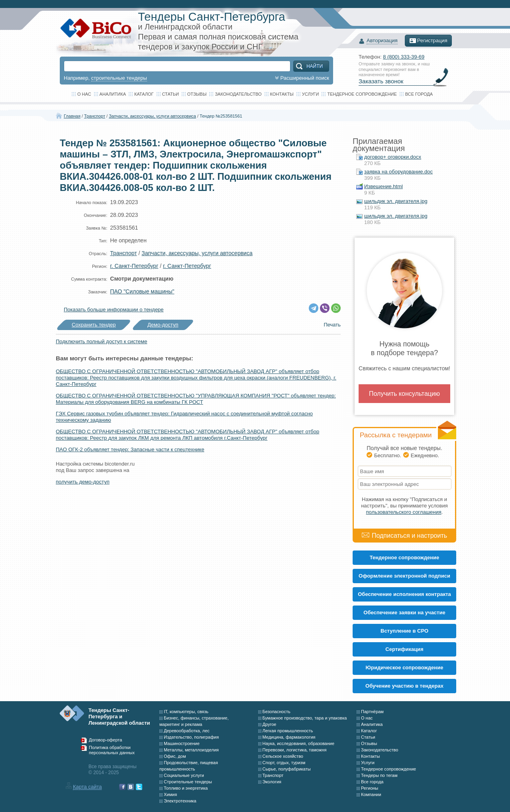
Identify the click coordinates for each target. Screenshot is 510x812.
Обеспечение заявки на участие (404, 612)
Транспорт (95, 116)
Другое (270, 724)
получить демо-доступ (83, 482)
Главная (72, 116)
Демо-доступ (163, 325)
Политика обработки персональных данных (112, 750)
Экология (272, 782)
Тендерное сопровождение (362, 94)
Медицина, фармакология (289, 737)
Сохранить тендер (94, 325)
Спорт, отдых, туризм (284, 763)
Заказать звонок (381, 81)
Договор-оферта (105, 740)
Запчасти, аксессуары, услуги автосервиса (152, 116)
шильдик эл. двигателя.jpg (396, 201)
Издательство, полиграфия (191, 737)
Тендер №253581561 (221, 116)
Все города (419, 94)
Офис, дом (175, 756)
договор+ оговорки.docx (393, 157)
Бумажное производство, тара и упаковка (305, 718)
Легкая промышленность (288, 731)
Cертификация (404, 649)
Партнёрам (372, 712)
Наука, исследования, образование (299, 743)
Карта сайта (87, 787)
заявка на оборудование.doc (398, 172)
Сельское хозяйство (283, 756)
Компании (371, 794)
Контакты (282, 94)
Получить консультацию (404, 394)
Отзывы (197, 94)
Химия (170, 794)
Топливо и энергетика (186, 788)
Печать (332, 325)
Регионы (370, 788)
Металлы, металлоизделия (191, 750)
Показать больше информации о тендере (114, 310)
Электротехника (180, 801)
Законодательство (238, 94)
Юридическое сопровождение (405, 667)
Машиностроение (182, 743)
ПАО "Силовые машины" (142, 291)
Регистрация (428, 41)
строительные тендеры (119, 78)
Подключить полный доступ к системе (101, 341)
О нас (84, 94)
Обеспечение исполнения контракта (404, 594)
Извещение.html (383, 186)
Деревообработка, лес (187, 731)
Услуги (311, 94)
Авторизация (382, 41)
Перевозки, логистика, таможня (295, 750)
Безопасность (277, 712)
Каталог (144, 94)
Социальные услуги (184, 775)
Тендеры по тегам (379, 775)
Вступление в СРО (404, 631)
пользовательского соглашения (404, 512)
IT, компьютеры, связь (186, 712)
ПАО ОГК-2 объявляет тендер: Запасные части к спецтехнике (130, 449)
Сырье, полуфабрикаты (287, 769)
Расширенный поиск (301, 78)
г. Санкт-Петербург (134, 266)
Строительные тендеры (188, 782)
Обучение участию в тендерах (404, 686)
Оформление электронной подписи (404, 576)
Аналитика (113, 94)
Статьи (171, 94)
